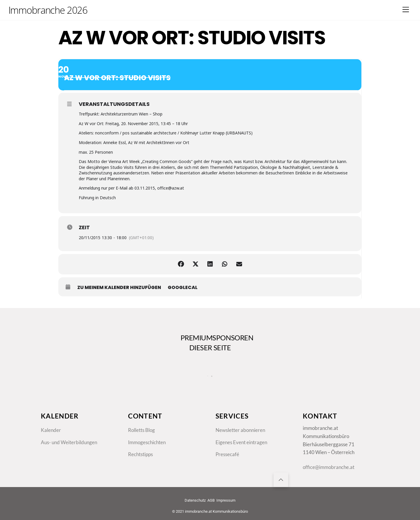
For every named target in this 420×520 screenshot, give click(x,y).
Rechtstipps (140, 454)
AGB (211, 500)
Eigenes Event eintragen (241, 442)
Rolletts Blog (141, 430)
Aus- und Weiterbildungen (69, 442)
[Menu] (406, 9)
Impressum (226, 500)
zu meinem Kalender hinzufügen (119, 288)
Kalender (51, 430)
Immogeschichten (147, 442)
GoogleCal (183, 288)
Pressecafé (227, 454)
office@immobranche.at (329, 467)
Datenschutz (195, 500)
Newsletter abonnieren (240, 430)
